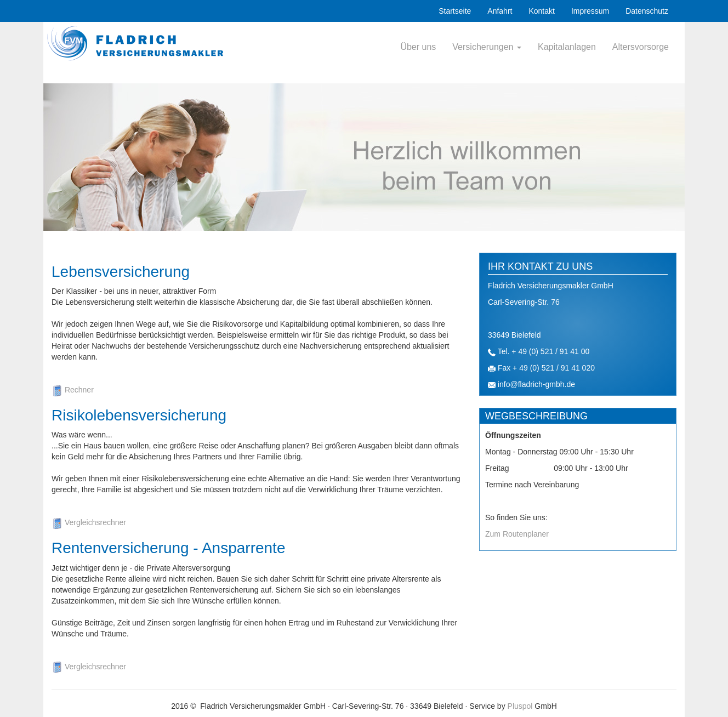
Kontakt (541, 11)
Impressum (590, 11)
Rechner (73, 390)
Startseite (455, 11)
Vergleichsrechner (89, 522)
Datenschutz (647, 11)
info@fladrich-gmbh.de (536, 384)
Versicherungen (487, 47)
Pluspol (520, 706)
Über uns (418, 47)
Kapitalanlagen (567, 47)
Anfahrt (500, 11)
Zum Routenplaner (517, 534)
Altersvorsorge (641, 47)
